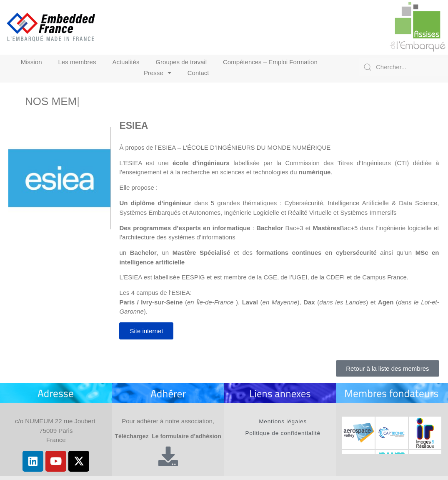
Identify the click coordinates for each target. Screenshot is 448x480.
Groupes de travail (181, 62)
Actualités (126, 62)
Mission (31, 62)
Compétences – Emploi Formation (270, 62)
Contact (198, 73)
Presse (158, 73)
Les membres (77, 62)
